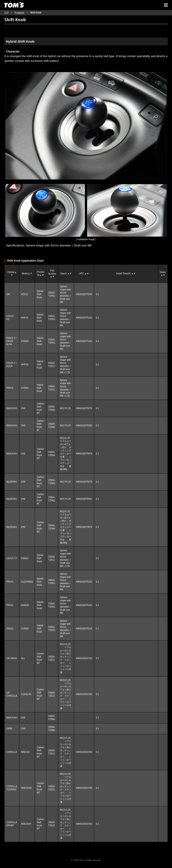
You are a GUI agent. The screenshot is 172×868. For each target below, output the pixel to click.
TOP (6, 13)
